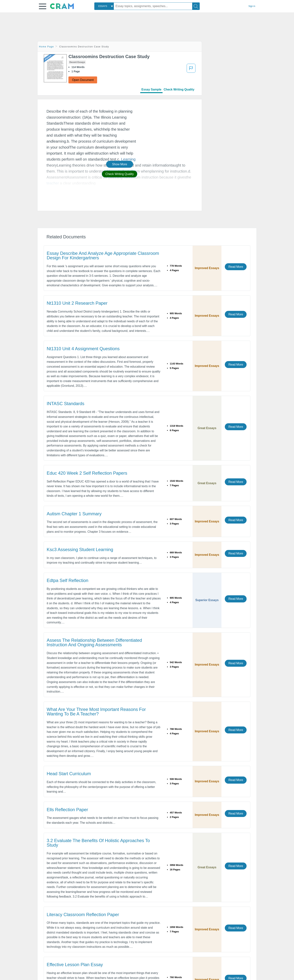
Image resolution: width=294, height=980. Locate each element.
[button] (43, 6)
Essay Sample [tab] (151, 89)
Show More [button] (120, 164)
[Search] (196, 6)
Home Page (46, 47)
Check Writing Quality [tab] (179, 89)
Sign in (252, 6)
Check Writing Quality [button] (120, 174)
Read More (236, 267)
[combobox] (104, 6)
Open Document (83, 80)
